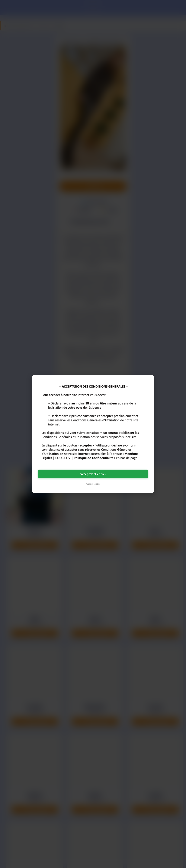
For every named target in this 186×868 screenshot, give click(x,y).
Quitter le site (93, 484)
